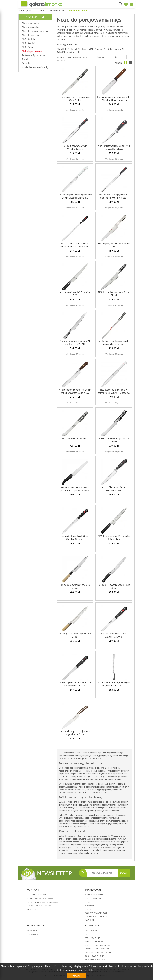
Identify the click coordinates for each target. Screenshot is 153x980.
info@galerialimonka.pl (46, 902)
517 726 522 (41, 895)
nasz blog (32, 909)
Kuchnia (41, 10)
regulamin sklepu (94, 895)
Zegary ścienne (92, 938)
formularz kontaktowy (39, 906)
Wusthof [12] (73, 52)
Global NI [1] (74, 49)
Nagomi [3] (100, 49)
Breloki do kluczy (94, 942)
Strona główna (26, 10)
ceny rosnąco (74, 57)
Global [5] (61, 49)
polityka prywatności (96, 913)
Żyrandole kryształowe (97, 949)
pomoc (88, 909)
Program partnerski (95, 960)
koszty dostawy (93, 898)
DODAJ (124, 873)
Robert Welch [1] (116, 49)
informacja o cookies (96, 916)
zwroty (89, 902)
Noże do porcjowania (79, 10)
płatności (90, 920)
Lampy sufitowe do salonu (98, 952)
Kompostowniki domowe (97, 945)
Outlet (88, 934)
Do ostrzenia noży (94, 956)
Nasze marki (91, 931)
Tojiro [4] (61, 52)
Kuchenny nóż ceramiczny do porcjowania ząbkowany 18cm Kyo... (75, 490)
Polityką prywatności (98, 966)
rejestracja (33, 934)
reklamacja (91, 906)
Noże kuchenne (57, 10)
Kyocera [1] (87, 49)
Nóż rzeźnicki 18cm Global (75, 438)
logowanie (32, 931)
